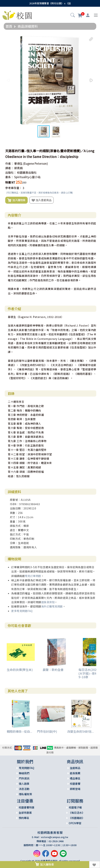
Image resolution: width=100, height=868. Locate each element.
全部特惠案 (25, 813)
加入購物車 (16, 200)
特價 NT (10, 182)
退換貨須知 (48, 602)
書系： (9, 177)
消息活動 (24, 789)
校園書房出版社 (27, 172)
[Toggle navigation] (96, 15)
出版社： (11, 172)
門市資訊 (24, 778)
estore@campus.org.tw (55, 837)
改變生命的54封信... (81, 731)
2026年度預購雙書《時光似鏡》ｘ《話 (50, 3)
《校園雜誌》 (77, 818)
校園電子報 (75, 807)
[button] (73, 16)
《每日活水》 (77, 813)
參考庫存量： (14, 188)
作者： (9, 163)
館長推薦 (75, 773)
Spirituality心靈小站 (27, 177)
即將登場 (75, 789)
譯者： (9, 168)
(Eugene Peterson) (36, 163)
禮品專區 (75, 778)
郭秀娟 (18, 168)
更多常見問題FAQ (22, 611)
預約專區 (24, 818)
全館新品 (75, 768)
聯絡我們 (24, 773)
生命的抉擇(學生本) (20, 670)
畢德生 (18, 163)
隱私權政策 (25, 794)
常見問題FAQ (27, 768)
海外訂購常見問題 (52, 606)
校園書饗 (75, 784)
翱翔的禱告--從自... (19, 731)
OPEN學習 (75, 823)
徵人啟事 (24, 784)
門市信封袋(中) (47, 731)
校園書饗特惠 (27, 807)
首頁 (9, 26)
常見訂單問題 (33, 576)
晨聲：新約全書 (53, 670)
